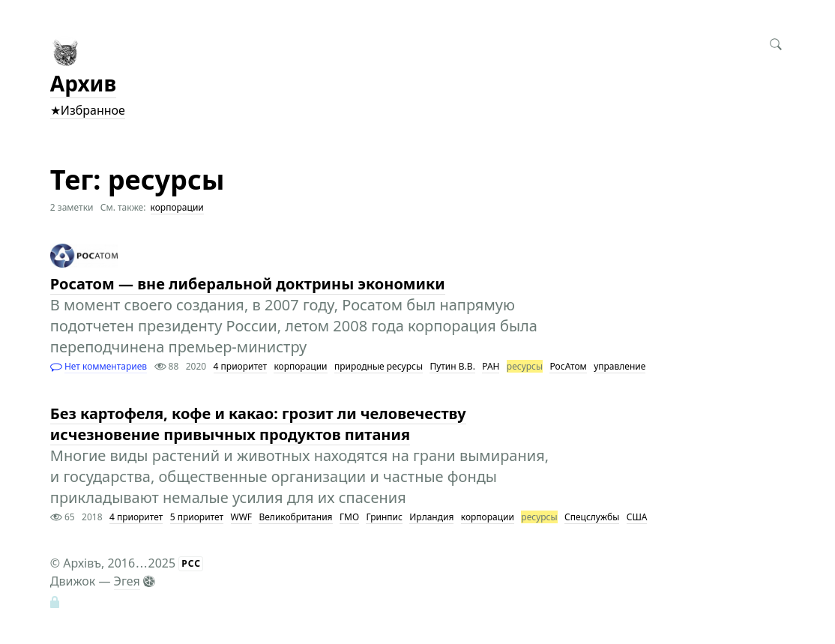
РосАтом (568, 366)
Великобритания (295, 517)
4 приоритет (240, 366)
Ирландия (431, 517)
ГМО (349, 517)
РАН (491, 366)
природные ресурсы (379, 366)
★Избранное (88, 110)
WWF (242, 517)
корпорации (177, 207)
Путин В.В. (452, 366)
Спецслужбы (592, 517)
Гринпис (384, 517)
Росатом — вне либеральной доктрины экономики (248, 284)
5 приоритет (197, 517)
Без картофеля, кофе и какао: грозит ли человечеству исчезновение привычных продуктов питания (258, 424)
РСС (191, 563)
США (637, 517)
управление (620, 366)
